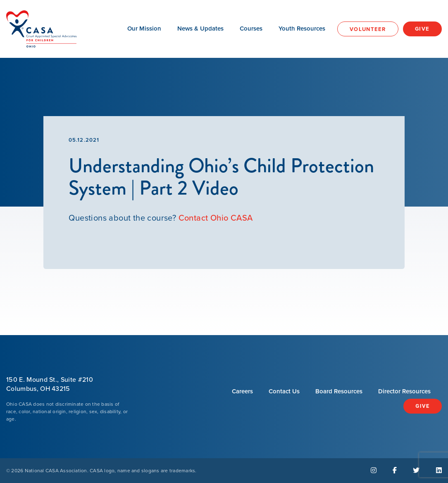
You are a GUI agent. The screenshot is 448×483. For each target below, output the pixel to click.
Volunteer (368, 29)
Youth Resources (302, 29)
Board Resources (339, 391)
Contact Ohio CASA (216, 218)
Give (422, 29)
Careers (242, 391)
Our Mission (144, 29)
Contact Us (284, 391)
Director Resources (404, 391)
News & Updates (200, 29)
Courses (251, 29)
